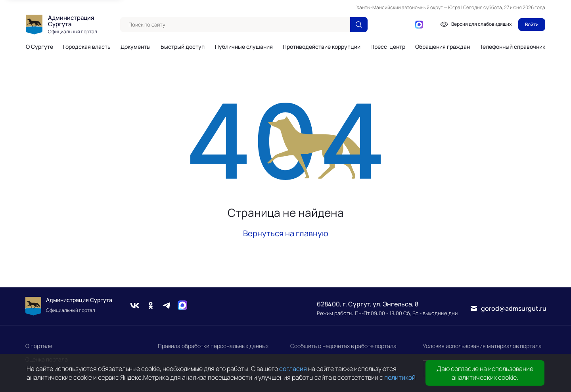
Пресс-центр (388, 47)
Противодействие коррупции (322, 47)
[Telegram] (406, 25)
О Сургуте (39, 47)
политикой (400, 377)
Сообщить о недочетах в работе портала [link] (343, 346)
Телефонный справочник (513, 47)
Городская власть (87, 47)
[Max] (182, 306)
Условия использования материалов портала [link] (482, 346)
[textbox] (235, 25)
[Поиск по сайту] (359, 25)
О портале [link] (39, 346)
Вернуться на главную (286, 233)
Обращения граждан (443, 47)
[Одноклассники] (394, 25)
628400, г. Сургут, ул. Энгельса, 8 (368, 304)
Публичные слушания (244, 47)
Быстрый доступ (183, 47)
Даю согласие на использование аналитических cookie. (485, 373)
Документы (136, 47)
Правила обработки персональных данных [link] (213, 346)
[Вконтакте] (381, 25)
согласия (293, 369)
